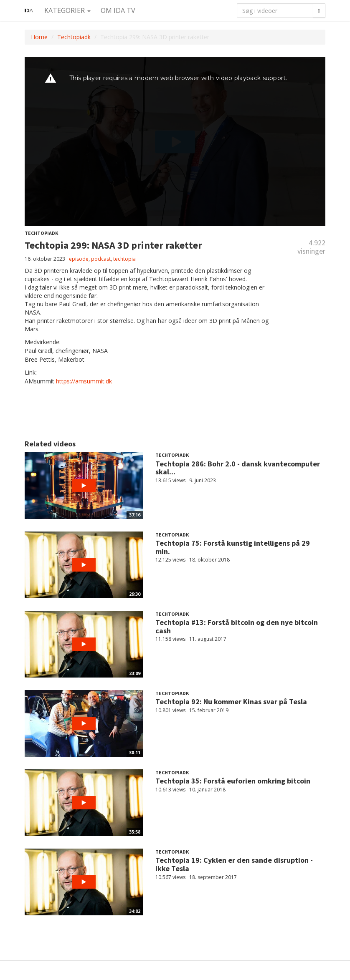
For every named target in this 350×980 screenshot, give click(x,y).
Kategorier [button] (67, 10)
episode (79, 259)
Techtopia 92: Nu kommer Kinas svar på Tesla (231, 702)
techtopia (124, 259)
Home (39, 37)
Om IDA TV (118, 10)
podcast (101, 259)
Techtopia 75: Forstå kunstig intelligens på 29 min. (233, 547)
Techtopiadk (74, 37)
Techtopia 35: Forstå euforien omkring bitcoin (233, 781)
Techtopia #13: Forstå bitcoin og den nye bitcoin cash (237, 626)
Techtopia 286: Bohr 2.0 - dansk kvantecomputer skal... (238, 468)
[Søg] (319, 10)
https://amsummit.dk (84, 381)
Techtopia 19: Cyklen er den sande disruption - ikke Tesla (234, 864)
